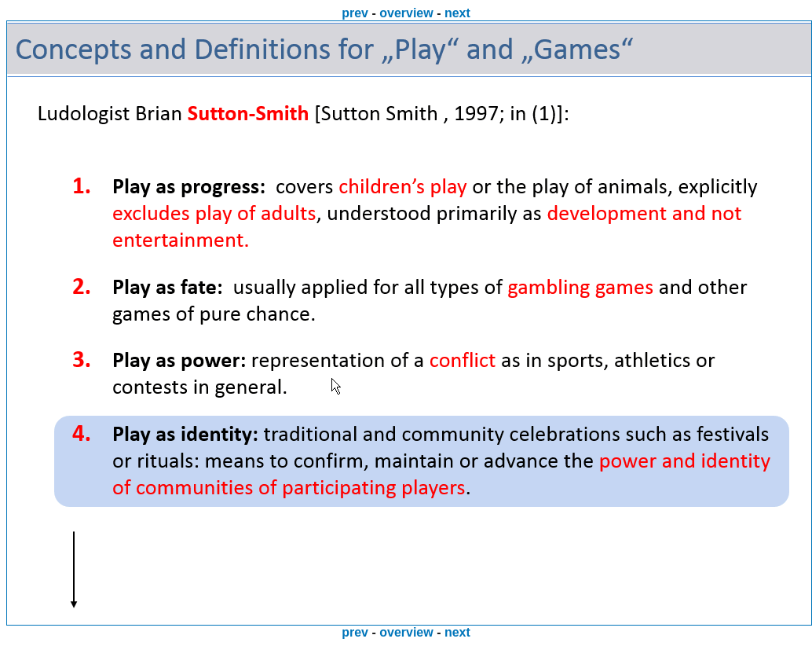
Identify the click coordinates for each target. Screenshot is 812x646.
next (457, 13)
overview (406, 13)
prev (355, 13)
